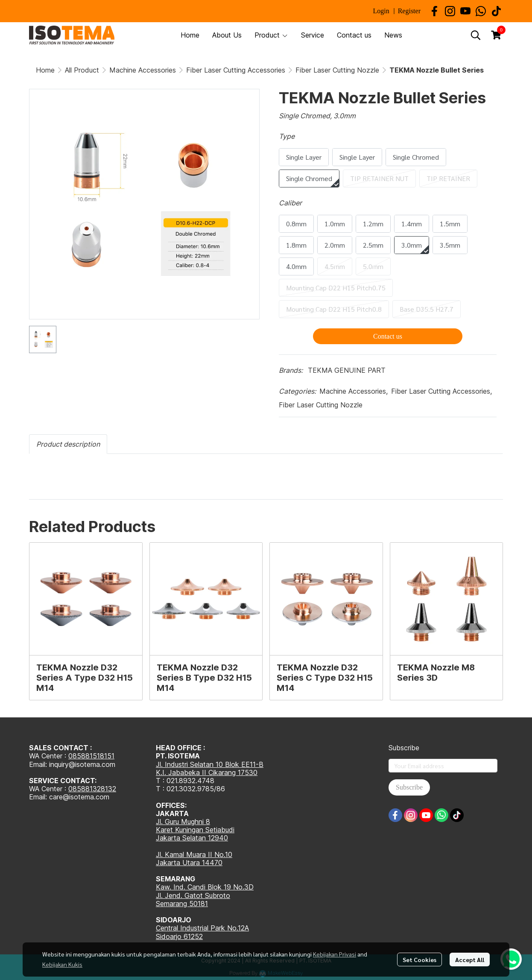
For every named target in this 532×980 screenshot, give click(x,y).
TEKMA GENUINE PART (347, 370)
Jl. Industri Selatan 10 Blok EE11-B (210, 764)
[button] (476, 35)
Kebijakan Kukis (62, 964)
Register (409, 11)
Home (45, 70)
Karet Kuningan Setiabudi (195, 830)
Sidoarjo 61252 (179, 936)
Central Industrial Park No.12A (202, 928)
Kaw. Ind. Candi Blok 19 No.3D (205, 887)
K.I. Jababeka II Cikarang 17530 (207, 772)
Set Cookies (419, 960)
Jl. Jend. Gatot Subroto (193, 895)
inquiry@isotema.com (82, 764)
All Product (82, 70)
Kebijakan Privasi (335, 954)
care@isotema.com (79, 797)
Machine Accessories (143, 70)
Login (381, 11)
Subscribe (409, 787)
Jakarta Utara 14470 (189, 863)
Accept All (470, 960)
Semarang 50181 (182, 904)
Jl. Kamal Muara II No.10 (194, 854)
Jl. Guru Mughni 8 (183, 822)
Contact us (388, 336)
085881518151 (91, 756)
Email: (39, 797)
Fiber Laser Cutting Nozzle (337, 70)
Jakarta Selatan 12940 (192, 838)
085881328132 (92, 789)
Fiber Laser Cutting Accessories (236, 70)
